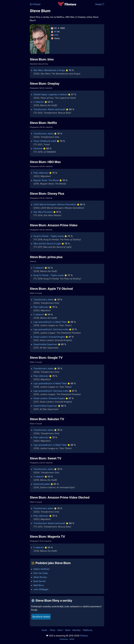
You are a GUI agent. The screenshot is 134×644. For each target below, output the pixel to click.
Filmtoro (84, 636)
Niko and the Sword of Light (47, 244)
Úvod (44, 630)
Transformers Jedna (44, 134)
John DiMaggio (41, 589)
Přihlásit (35, 4)
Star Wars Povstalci (43, 212)
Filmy (52, 630)
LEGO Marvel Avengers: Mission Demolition (55, 204)
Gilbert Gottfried (41, 569)
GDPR (72, 639)
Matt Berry (39, 585)
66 (55, 32)
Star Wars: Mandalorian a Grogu (49, 70)
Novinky (76, 630)
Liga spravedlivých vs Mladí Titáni (50, 322)
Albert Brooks (40, 577)
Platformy (88, 630)
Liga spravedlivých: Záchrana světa (51, 329)
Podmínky (64, 639)
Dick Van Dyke (41, 573)
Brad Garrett (40, 581)
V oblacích (39, 102)
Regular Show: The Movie (46, 180)
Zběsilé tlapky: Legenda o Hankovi (50, 94)
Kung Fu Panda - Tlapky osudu (49, 236)
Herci (60, 630)
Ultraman (38, 148)
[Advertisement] (14, 40)
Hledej (100, 4)
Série (68, 630)
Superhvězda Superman (45, 344)
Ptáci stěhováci (41, 173)
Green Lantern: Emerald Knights (49, 337)
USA (56, 35)
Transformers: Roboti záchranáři (49, 109)
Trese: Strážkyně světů (45, 141)
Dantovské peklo (42, 484)
